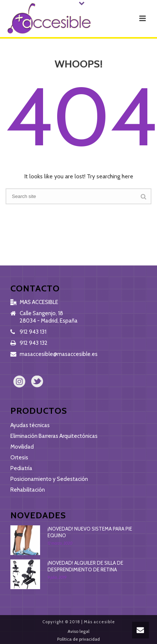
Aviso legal (78, 631)
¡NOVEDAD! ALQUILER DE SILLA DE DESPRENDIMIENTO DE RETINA (85, 566)
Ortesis (19, 458)
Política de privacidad (78, 639)
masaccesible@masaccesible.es (59, 354)
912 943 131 (33, 332)
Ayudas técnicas (30, 425)
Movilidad (22, 447)
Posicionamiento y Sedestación (49, 479)
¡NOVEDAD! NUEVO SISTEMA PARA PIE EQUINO (90, 532)
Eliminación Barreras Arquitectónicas (54, 436)
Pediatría (21, 468)
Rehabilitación (28, 490)
